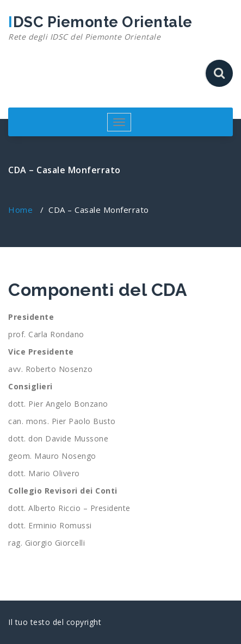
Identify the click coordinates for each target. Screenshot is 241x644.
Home (20, 210)
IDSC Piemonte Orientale (100, 28)
